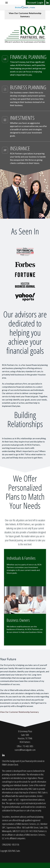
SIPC (4, 827)
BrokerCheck (13, 765)
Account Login (35, 2)
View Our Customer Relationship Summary (25, 15)
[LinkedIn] (48, 2)
